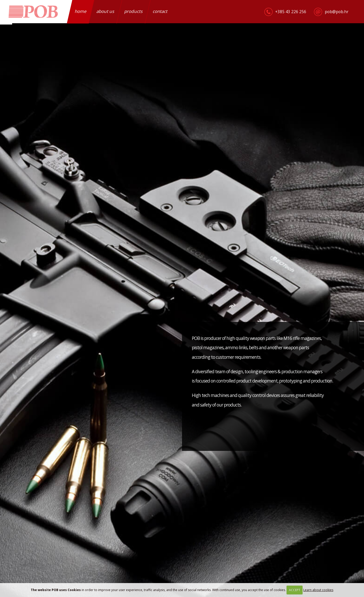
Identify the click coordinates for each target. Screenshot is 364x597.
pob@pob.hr (337, 12)
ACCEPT (295, 590)
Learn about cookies (318, 590)
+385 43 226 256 (291, 12)
